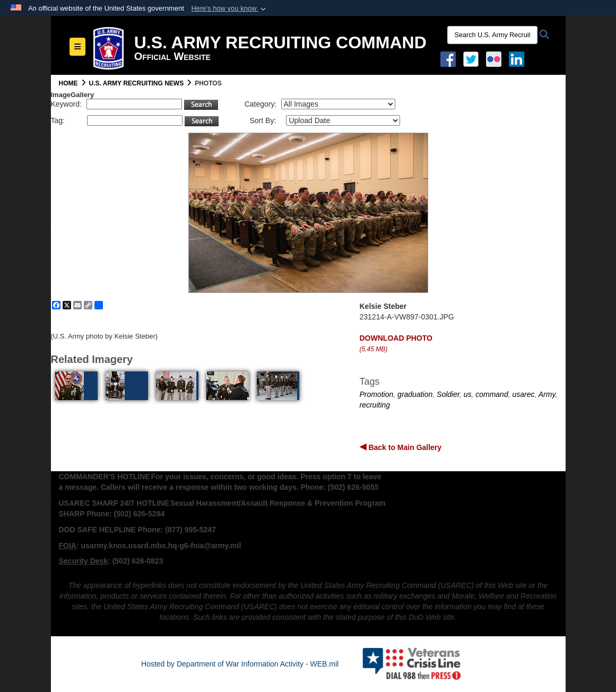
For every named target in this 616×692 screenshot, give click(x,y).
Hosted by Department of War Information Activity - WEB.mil (240, 664)
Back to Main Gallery (404, 447)
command (492, 394)
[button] (229, 8)
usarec (523, 394)
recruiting (375, 405)
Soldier (448, 394)
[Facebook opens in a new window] (448, 58)
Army (547, 394)
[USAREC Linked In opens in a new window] (519, 58)
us (468, 394)
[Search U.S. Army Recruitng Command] (492, 35)
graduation (415, 394)
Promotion (377, 394)
